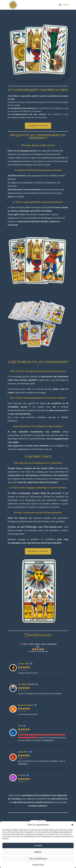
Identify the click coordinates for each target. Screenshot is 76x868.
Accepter (38, 845)
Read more (49, 740)
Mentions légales (38, 865)
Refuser (38, 852)
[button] (72, 825)
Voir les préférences (38, 859)
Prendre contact (38, 126)
